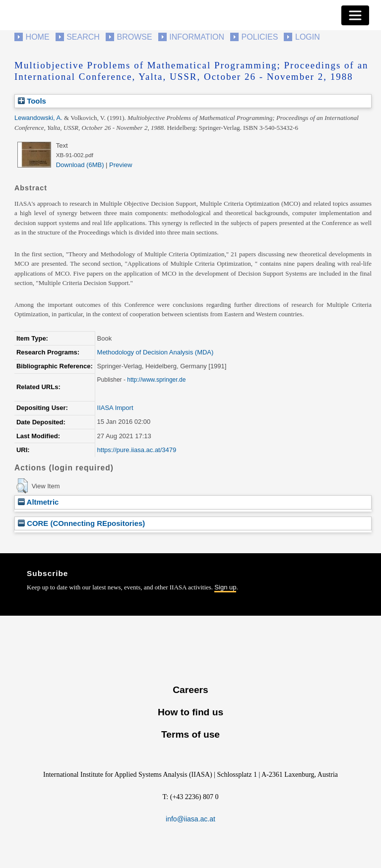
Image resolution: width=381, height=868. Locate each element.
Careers (190, 690)
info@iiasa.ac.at (190, 819)
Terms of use (190, 734)
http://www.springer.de (156, 380)
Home (38, 37)
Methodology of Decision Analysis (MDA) (156, 352)
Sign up (225, 587)
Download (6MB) (80, 165)
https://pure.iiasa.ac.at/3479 (137, 450)
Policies (260, 37)
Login (308, 37)
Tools (32, 101)
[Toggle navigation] (355, 15)
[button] (22, 486)
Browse (134, 37)
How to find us (190, 712)
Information (197, 37)
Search (83, 37)
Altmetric (38, 502)
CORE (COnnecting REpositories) (81, 523)
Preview (121, 165)
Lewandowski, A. (38, 118)
